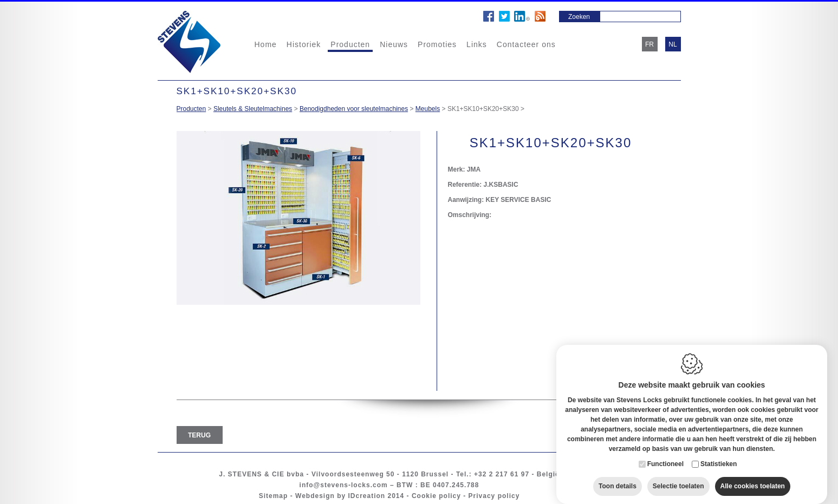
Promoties (437, 44)
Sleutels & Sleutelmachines (253, 109)
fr (649, 44)
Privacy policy (494, 496)
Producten (350, 44)
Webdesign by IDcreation (340, 496)
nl (673, 44)
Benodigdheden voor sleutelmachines (354, 109)
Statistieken (719, 453)
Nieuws (394, 44)
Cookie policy (436, 496)
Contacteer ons (526, 44)
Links (477, 44)
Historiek (304, 44)
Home (266, 44)
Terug (199, 435)
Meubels (428, 109)
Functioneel (665, 453)
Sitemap (274, 496)
